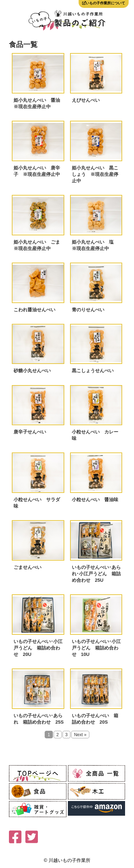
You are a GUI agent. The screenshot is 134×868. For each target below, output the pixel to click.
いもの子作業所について (104, 3)
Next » (80, 735)
